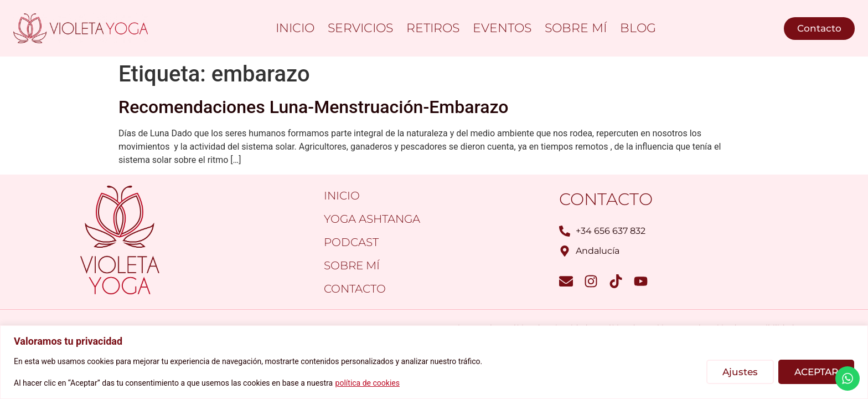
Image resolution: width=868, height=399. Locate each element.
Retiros (433, 28)
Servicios (360, 28)
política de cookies (368, 383)
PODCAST (351, 242)
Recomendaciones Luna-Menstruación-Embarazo (313, 107)
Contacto (355, 289)
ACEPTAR (816, 372)
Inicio (295, 28)
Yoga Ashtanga (372, 219)
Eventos (502, 28)
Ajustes (740, 372)
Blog (638, 28)
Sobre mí (576, 28)
